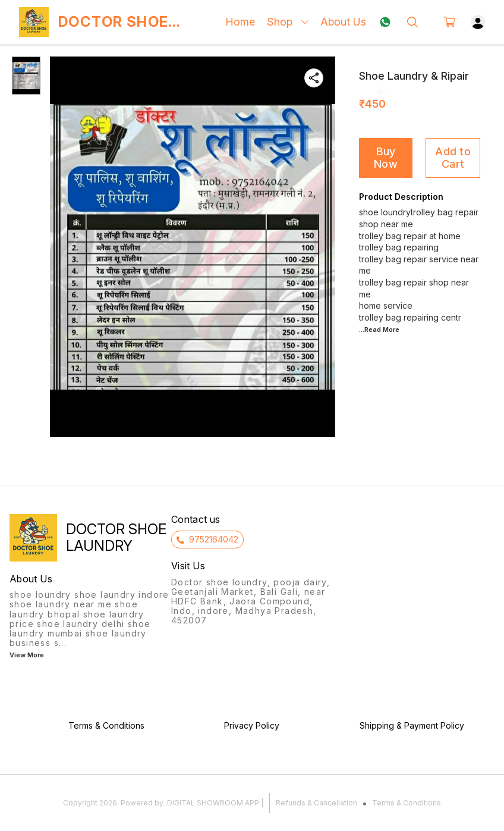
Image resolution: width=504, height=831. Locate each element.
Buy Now (386, 158)
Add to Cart (453, 158)
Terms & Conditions (407, 803)
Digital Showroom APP (213, 803)
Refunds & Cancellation (316, 803)
